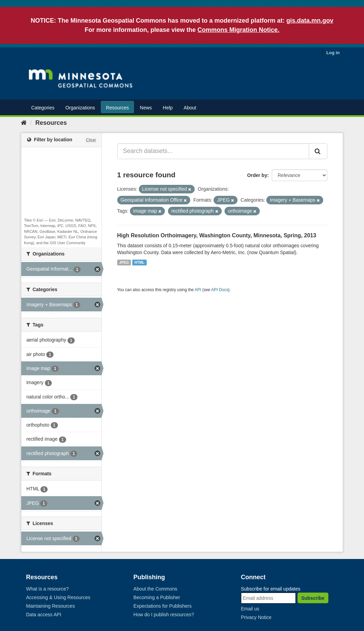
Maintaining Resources (50, 606)
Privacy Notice (256, 617)
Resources (117, 108)
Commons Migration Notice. (238, 30)
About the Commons (155, 589)
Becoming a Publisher (157, 597)
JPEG (124, 262)
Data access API (44, 615)
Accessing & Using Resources (58, 597)
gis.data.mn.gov (310, 21)
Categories (43, 108)
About (190, 108)
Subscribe (313, 598)
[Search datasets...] (213, 151)
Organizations (80, 108)
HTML (139, 262)
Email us (250, 609)
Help (168, 108)
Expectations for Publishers (162, 606)
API (198, 290)
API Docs (220, 290)
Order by (257, 175)
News (146, 108)
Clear (91, 140)
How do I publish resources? (164, 615)
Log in (333, 53)
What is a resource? (47, 589)
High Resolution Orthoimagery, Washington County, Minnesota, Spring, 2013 (217, 235)
